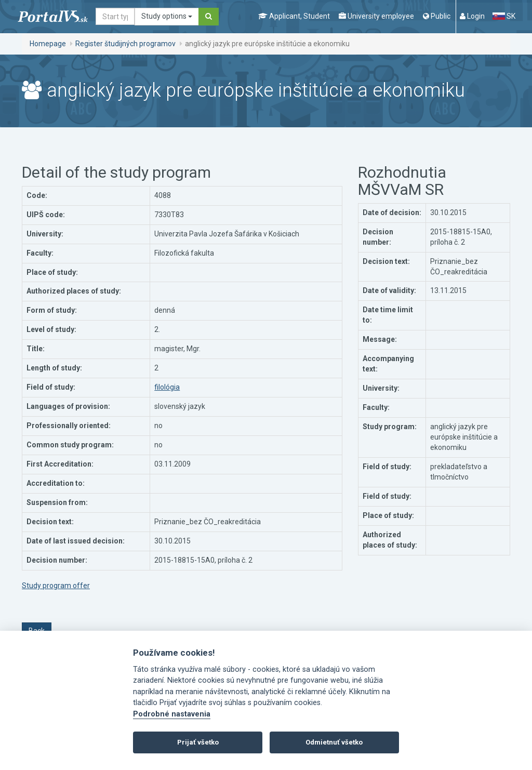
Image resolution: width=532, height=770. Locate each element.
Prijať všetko (198, 742)
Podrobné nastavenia (172, 714)
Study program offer (56, 586)
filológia (167, 387)
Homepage (48, 44)
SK (504, 16)
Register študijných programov (125, 44)
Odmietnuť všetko (334, 742)
